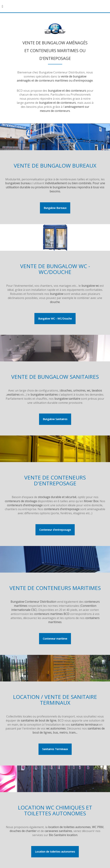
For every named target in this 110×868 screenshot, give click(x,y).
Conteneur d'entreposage (55, 530)
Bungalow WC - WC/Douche (55, 318)
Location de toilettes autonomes (55, 852)
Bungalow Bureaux (55, 208)
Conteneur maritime (55, 639)
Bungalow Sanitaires (55, 419)
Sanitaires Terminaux (55, 749)
